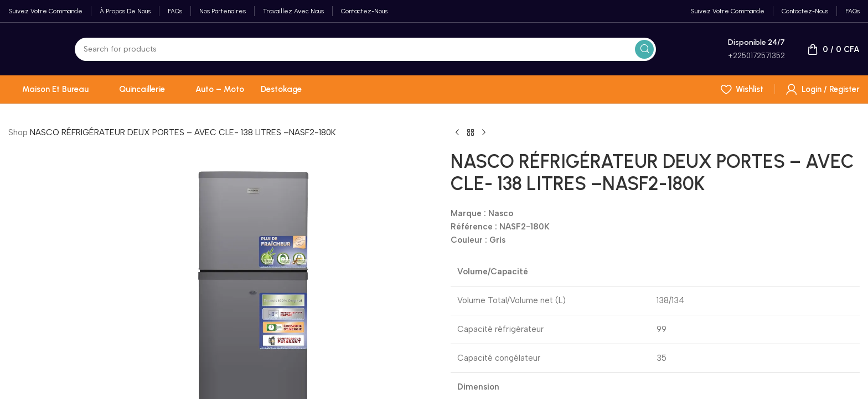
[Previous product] (457, 133)
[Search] (365, 49)
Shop (18, 132)
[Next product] (484, 133)
